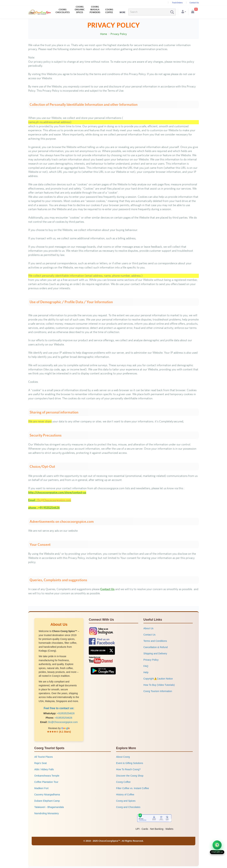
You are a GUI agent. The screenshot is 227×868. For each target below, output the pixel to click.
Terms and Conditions (155, 641)
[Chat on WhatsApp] (217, 845)
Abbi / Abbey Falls (44, 769)
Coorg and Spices (126, 801)
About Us (148, 628)
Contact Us (194, 3)
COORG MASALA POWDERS (95, 10)
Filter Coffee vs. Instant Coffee (133, 788)
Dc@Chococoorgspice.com (63, 722)
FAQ (146, 666)
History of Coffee (125, 795)
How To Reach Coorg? (128, 769)
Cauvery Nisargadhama (47, 795)
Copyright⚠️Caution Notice (158, 679)
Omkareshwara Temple (47, 776)
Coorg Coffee (123, 782)
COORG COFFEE (109, 11)
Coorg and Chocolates (128, 807)
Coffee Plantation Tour (46, 782)
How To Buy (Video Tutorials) (159, 685)
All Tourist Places (44, 757)
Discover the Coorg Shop (130, 776)
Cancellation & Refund (156, 647)
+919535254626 (66, 713)
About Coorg (123, 757)
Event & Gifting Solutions (130, 763)
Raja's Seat (40, 763)
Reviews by (59, 728)
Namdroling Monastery (47, 813)
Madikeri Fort (41, 788)
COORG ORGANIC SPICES (80, 10)
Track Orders (177, 3)
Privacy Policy (151, 660)
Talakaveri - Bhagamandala (49, 807)
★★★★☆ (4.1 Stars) (59, 732)
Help (146, 672)
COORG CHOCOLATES (63, 11)
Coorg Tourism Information (158, 691)
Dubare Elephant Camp (47, 801)
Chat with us (217, 852)
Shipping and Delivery (155, 653)
